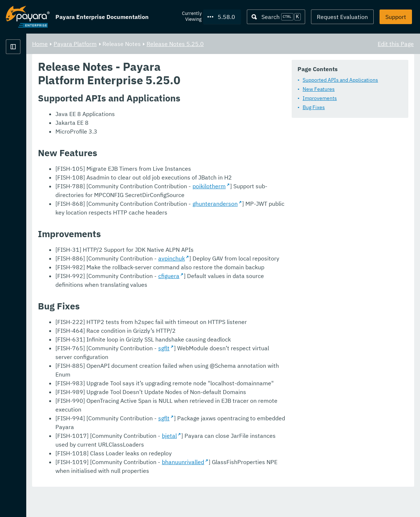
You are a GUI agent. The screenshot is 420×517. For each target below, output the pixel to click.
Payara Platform (166, 44)
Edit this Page (396, 44)
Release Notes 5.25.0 (266, 44)
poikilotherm (300, 237)
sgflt (255, 399)
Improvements (157, 118)
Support (396, 17)
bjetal (260, 460)
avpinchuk (262, 309)
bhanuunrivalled (274, 486)
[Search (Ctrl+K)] (276, 17)
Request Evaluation (342, 17)
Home (131, 44)
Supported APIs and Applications (177, 100)
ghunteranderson (306, 254)
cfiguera (260, 327)
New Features (156, 109)
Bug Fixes (151, 127)
